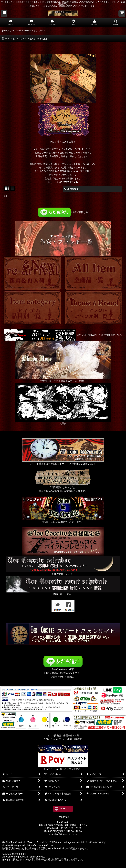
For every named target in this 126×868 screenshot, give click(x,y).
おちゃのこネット (58, 866)
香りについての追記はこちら (63, 182)
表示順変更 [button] (72, 189)
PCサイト (65, 809)
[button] (4, 14)
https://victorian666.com (40, 845)
